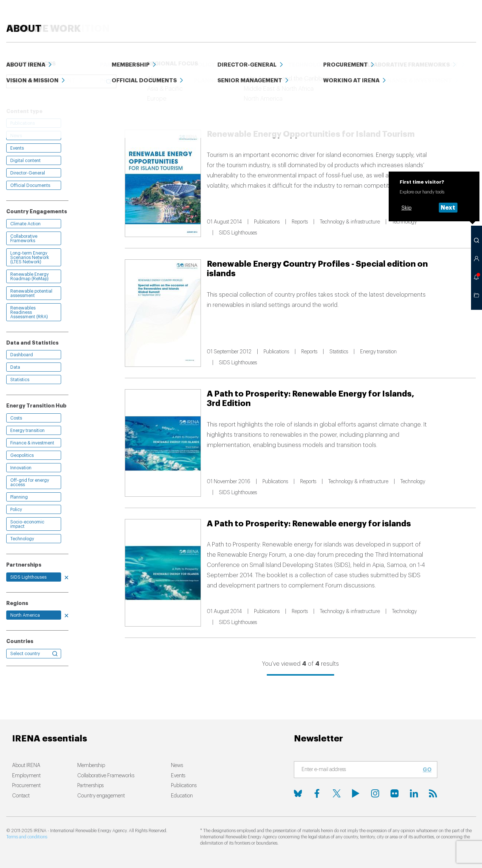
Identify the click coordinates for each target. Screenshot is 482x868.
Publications (23, 123)
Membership (91, 766)
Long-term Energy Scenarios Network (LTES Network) (30, 258)
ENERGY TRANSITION (158, 18)
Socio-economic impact (27, 524)
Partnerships (90, 786)
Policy (16, 510)
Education (363, 18)
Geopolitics (22, 455)
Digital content (25, 161)
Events (427, 18)
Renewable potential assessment (31, 293)
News (275, 18)
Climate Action (25, 224)
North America (25, 615)
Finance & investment (32, 443)
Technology (22, 539)
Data (397, 18)
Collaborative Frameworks (24, 238)
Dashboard (22, 355)
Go (427, 770)
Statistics (20, 380)
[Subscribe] (361, 770)
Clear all (17, 95)
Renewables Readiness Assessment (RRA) (29, 312)
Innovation (21, 468)
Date (295, 95)
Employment (26, 776)
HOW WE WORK (227, 18)
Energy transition (27, 431)
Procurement (26, 786)
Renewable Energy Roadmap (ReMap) (29, 277)
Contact (21, 796)
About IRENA (26, 766)
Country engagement (101, 796)
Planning (19, 497)
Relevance (266, 95)
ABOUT (459, 18)
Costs (16, 418)
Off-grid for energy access (30, 482)
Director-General (28, 173)
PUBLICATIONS (315, 18)
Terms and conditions (27, 837)
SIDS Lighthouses (28, 577)
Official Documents (30, 185)
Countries (20, 641)
